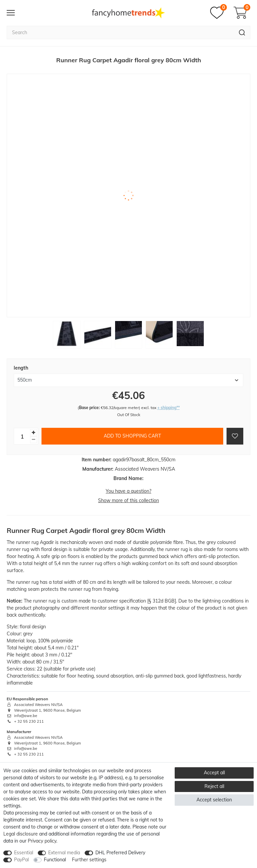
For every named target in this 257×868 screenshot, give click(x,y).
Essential (24, 853)
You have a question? (128, 491)
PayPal (21, 860)
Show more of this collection (128, 500)
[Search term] (120, 32)
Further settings (89, 860)
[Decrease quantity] (33, 440)
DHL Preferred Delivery (120, 853)
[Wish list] (219, 13)
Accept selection (214, 800)
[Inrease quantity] (33, 433)
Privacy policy (42, 841)
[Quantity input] (22, 436)
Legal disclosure (21, 834)
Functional (55, 860)
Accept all (214, 773)
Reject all (214, 786)
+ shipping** (168, 408)
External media (64, 853)
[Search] (242, 32)
